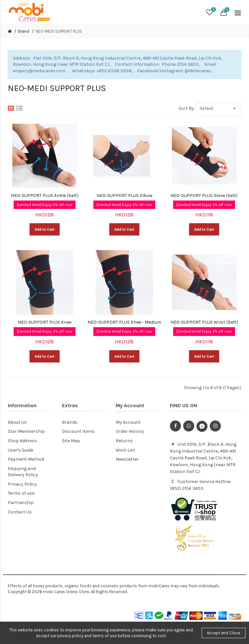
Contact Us (20, 512)
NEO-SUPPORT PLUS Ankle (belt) (45, 195)
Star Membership (26, 431)
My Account (128, 422)
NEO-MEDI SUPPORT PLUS (59, 31)
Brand (24, 31)
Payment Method (26, 459)
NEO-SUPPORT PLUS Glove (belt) (204, 195)
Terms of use (21, 493)
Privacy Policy (22, 484)
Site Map (71, 441)
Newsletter (127, 459)
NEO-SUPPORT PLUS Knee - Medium (124, 322)
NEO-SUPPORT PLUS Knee (45, 322)
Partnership (21, 503)
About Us (17, 422)
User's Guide (20, 450)
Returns (124, 441)
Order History (130, 431)
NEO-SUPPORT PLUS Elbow (124, 195)
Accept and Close (224, 633)
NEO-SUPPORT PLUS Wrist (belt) (204, 322)
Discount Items (78, 431)
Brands (70, 422)
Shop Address (22, 441)
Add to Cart (45, 229)
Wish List (125, 450)
